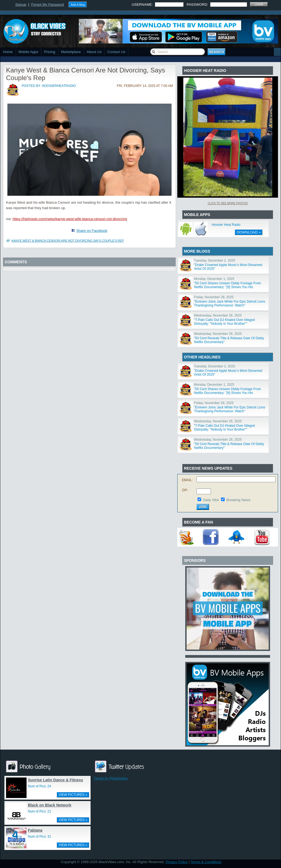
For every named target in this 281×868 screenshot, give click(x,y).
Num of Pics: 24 (40, 786)
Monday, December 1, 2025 (214, 279)
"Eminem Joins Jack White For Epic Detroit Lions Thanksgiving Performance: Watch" (230, 303)
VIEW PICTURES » (73, 795)
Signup (21, 5)
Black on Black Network (50, 805)
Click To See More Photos (228, 203)
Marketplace (71, 52)
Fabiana (35, 830)
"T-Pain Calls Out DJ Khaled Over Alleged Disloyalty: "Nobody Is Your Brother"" (224, 322)
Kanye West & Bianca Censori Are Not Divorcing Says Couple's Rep (68, 241)
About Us (94, 52)
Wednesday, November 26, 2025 (218, 315)
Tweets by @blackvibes (111, 778)
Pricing (50, 52)
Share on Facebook (92, 231)
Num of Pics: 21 (40, 811)
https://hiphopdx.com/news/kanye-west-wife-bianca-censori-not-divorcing (70, 219)
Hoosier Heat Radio (226, 225)
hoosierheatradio (59, 86)
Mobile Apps (29, 52)
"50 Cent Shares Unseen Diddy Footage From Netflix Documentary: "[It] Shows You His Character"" (228, 287)
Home (8, 52)
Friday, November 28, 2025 (214, 297)
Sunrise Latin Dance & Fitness (56, 780)
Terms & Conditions (206, 862)
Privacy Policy (177, 862)
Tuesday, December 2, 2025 (215, 261)
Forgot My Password (47, 5)
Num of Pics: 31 (40, 837)
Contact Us (116, 52)
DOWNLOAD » (249, 232)
